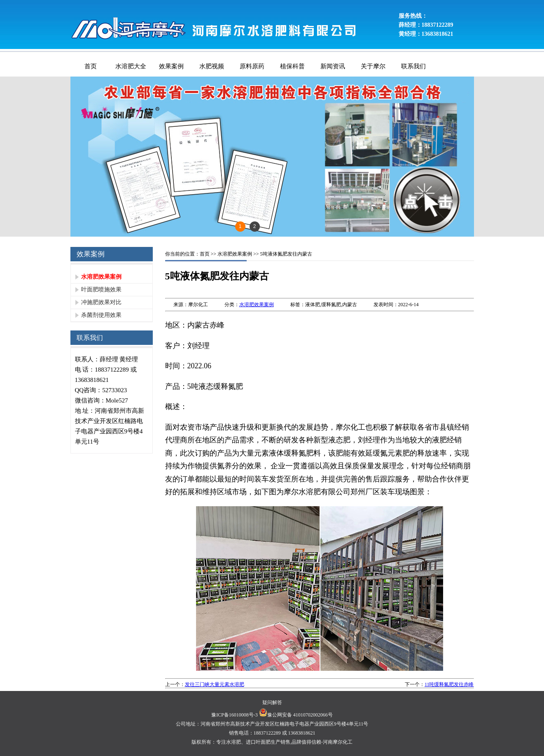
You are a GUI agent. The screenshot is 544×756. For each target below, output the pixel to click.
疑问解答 (272, 702)
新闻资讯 (333, 66)
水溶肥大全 (131, 66)
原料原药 (252, 66)
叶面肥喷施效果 (101, 290)
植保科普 (292, 66)
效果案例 (171, 66)
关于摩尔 (373, 66)
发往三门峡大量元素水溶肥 (215, 684)
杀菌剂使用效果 (101, 315)
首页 (91, 66)
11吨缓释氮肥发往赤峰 (449, 684)
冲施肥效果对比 (101, 302)
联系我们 (413, 66)
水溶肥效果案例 (101, 277)
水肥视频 (212, 66)
